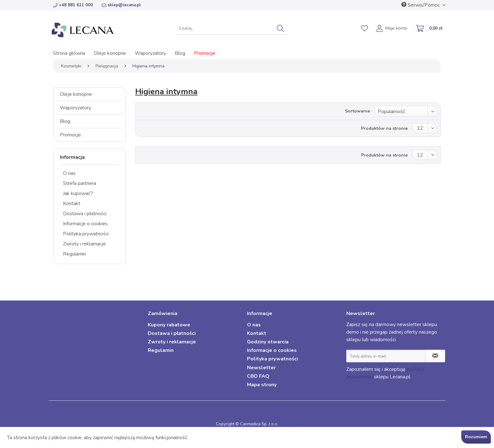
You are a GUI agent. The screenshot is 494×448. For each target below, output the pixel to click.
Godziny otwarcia (268, 342)
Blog (65, 121)
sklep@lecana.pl (121, 5)
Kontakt (72, 204)
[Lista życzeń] (365, 28)
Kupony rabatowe (169, 325)
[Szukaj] (280, 28)
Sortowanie (357, 111)
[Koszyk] (429, 29)
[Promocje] (205, 53)
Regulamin (75, 254)
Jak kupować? (78, 193)
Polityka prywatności (86, 234)
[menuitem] (231, 28)
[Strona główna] (69, 53)
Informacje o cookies (85, 224)
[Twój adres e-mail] (386, 356)
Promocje (70, 135)
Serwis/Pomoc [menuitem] (421, 5)
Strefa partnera (80, 183)
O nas (69, 173)
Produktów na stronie (384, 128)
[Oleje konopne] (110, 53)
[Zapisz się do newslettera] (435, 356)
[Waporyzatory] (150, 53)
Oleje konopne (76, 94)
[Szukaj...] (231, 28)
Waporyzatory (75, 108)
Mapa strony (262, 385)
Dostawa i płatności (85, 214)
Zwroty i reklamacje (84, 244)
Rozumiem (476, 437)
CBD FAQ (258, 376)
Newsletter (261, 368)
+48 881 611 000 (73, 5)
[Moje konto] (392, 29)
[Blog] (180, 53)
